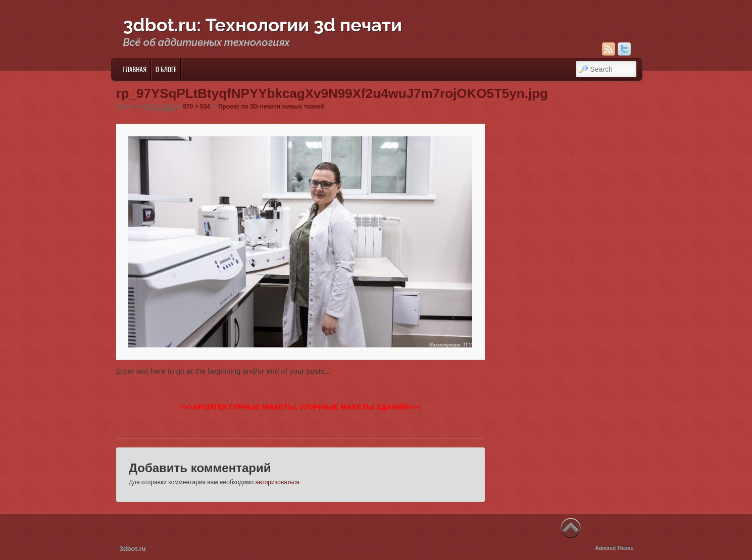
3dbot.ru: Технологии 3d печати (263, 25)
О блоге (166, 69)
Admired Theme (614, 548)
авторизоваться (278, 482)
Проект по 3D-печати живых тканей (271, 107)
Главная (135, 69)
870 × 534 (196, 107)
